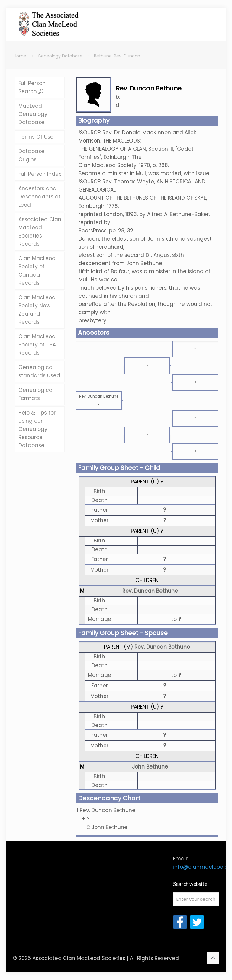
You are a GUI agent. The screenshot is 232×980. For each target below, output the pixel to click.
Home (20, 56)
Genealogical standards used (39, 371)
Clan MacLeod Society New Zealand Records (37, 310)
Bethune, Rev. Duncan (117, 56)
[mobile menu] (210, 24)
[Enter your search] (196, 899)
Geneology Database (60, 56)
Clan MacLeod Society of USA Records (37, 345)
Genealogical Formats (36, 394)
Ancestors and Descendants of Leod (39, 197)
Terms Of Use (36, 137)
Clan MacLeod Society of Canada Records (37, 271)
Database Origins (31, 155)
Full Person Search (32, 87)
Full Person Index (40, 174)
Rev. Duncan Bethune (150, 591)
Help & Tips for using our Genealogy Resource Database (37, 429)
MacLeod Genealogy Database (33, 114)
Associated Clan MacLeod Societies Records (40, 232)
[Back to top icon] (213, 958)
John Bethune (150, 767)
